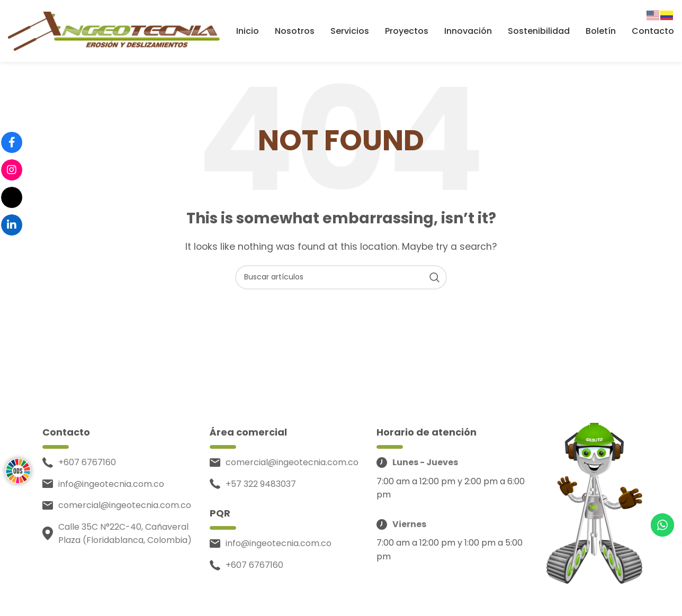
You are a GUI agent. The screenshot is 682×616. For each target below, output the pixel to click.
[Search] (341, 279)
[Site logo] (114, 31)
